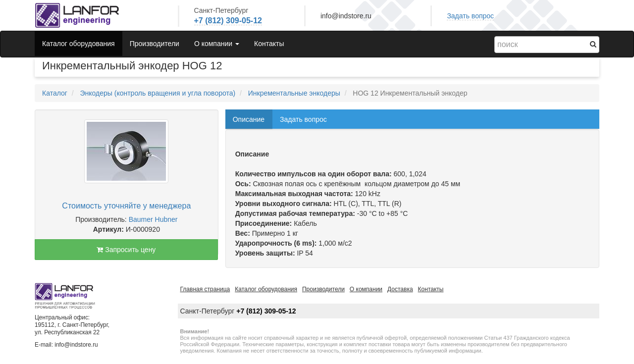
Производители (155, 44)
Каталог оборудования (79, 44)
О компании (366, 289)
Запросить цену (126, 250)
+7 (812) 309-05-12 (228, 21)
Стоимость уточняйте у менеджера (126, 206)
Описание (249, 119)
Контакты (269, 44)
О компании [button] (217, 44)
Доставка (400, 289)
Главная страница (205, 289)
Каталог (55, 93)
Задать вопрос (470, 16)
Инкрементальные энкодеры (294, 93)
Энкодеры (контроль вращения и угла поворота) (158, 93)
